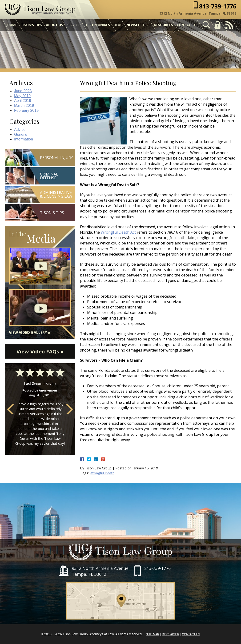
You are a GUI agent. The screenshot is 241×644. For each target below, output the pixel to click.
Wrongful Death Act (118, 232)
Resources (164, 25)
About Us (54, 25)
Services (74, 25)
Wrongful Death (102, 473)
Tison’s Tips (32, 25)
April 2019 (23, 101)
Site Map (153, 634)
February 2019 (26, 110)
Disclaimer (171, 634)
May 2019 (22, 96)
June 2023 (23, 91)
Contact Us (188, 25)
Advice (20, 130)
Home (12, 25)
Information (24, 139)
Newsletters (138, 25)
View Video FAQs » (40, 351)
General (21, 134)
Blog (118, 25)
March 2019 (24, 106)
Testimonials (98, 25)
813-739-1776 (218, 6)
